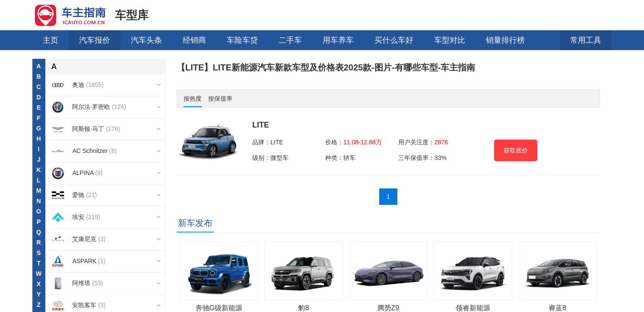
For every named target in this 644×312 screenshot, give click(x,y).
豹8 (303, 308)
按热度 (193, 99)
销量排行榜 (505, 40)
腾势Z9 (389, 308)
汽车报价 (95, 40)
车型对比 (450, 40)
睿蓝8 (557, 308)
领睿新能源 (473, 308)
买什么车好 (394, 40)
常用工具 (586, 40)
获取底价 (516, 150)
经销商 (194, 40)
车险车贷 (242, 40)
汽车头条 (146, 40)
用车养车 (338, 40)
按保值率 (220, 99)
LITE (261, 125)
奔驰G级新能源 (219, 308)
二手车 (290, 40)
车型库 (132, 15)
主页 (51, 40)
